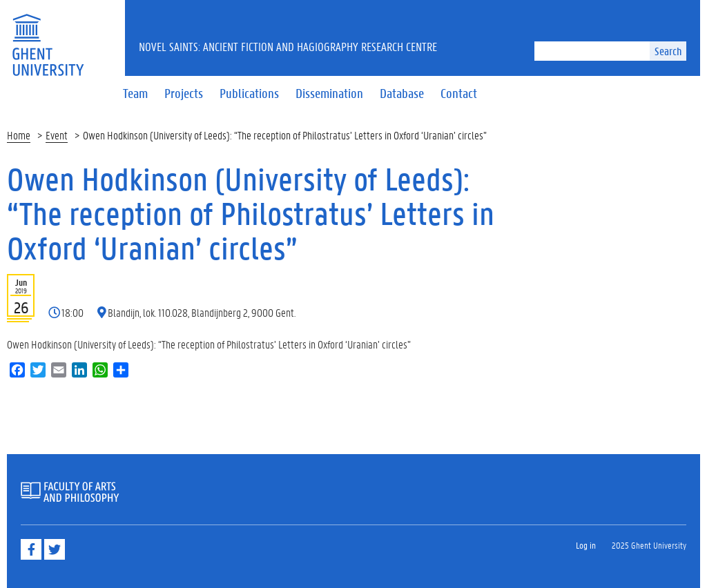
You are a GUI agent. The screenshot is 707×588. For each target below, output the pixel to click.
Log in (586, 545)
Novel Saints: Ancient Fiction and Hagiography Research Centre (288, 46)
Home (19, 135)
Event (57, 135)
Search (668, 51)
